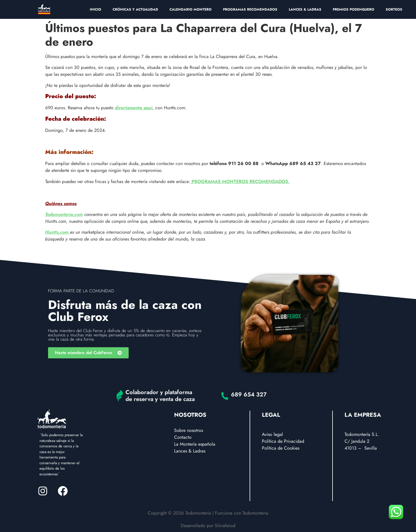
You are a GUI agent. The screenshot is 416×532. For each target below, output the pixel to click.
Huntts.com (58, 232)
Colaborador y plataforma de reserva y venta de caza (160, 396)
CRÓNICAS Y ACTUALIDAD (135, 9)
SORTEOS (394, 9)
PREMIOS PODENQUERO (354, 9)
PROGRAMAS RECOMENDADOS (250, 9)
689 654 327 (249, 395)
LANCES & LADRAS (305, 9)
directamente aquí (134, 108)
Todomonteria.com (64, 214)
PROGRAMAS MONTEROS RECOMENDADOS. (240, 181)
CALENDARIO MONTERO (191, 9)
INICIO (95, 9)
